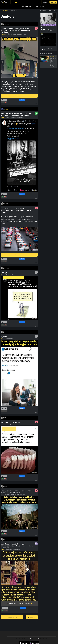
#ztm (25, 34)
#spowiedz (15, 550)
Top (43, 7)
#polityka (8, 117)
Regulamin (31, 638)
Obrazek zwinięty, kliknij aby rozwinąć (19, 604)
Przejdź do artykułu (19, 96)
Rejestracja (53, 2)
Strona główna (5, 11)
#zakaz (7, 550)
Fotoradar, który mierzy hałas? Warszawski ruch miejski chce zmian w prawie (16, 210)
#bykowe (11, 338)
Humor (2, 274)
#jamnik (18, 34)
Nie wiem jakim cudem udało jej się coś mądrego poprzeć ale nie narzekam (16, 115)
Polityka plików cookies (42, 638)
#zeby (7, 424)
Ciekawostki (3, 34)
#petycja (22, 34)
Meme (2, 338)
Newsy (2, 214)
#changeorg (21, 424)
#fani (6, 495)
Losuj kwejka (32, 617)
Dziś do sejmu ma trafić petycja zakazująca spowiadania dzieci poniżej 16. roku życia (18, 546)
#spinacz (8, 274)
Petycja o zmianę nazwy (10, 422)
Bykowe (4, 337)
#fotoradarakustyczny (21, 214)
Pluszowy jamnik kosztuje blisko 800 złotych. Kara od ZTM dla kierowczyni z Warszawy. (16, 31)
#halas (15, 214)
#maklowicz (17, 495)
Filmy (36, 7)
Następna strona (12, 617)
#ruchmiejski (28, 214)
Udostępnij (22, 100)
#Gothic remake (23, 495)
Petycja (4, 273)
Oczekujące (28, 7)
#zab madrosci (15, 424)
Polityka (3, 117)
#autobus (14, 34)
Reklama (24, 638)
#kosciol (11, 550)
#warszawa (10, 34)
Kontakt (18, 638)
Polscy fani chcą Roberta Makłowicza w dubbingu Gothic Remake (16, 492)
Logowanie (46, 2)
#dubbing (13, 495)
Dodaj (15, 2)
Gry (2, 495)
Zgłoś (36, 104)
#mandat (8, 214)
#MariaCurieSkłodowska (19, 117)
